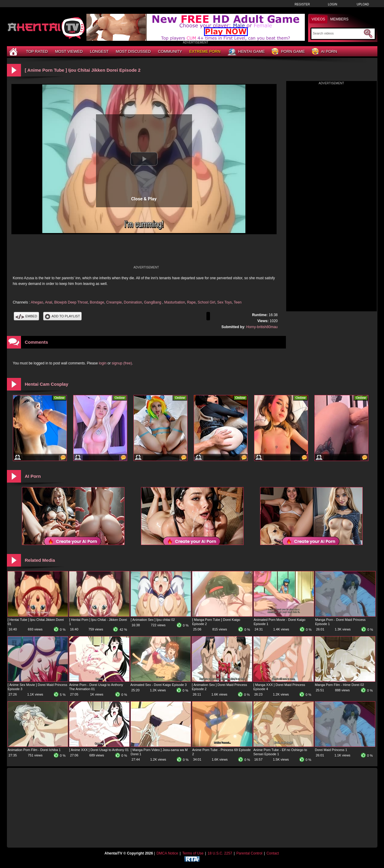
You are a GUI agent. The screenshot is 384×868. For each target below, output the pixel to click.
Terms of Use (193, 853)
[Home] (14, 51)
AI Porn (324, 52)
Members (339, 19)
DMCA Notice (167, 853)
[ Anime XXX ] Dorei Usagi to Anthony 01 (99, 750)
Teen (238, 302)
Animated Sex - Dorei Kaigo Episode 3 (159, 685)
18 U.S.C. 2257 (220, 853)
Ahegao (37, 302)
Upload (363, 4)
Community (170, 51)
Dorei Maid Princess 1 (331, 750)
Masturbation (174, 302)
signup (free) (122, 363)
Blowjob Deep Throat (71, 302)
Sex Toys (224, 302)
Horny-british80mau (262, 327)
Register (302, 4)
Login (333, 4)
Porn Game (288, 52)
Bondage (97, 302)
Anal (49, 302)
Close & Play (144, 199)
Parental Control (249, 853)
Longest (99, 51)
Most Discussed (133, 51)
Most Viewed (69, 51)
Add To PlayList (63, 316)
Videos (318, 19)
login (103, 363)
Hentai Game (246, 52)
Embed (26, 316)
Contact (273, 853)
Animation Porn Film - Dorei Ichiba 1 (34, 750)
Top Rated (37, 51)
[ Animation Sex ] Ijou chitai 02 (153, 620)
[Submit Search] (368, 34)
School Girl (207, 302)
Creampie (114, 302)
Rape (191, 302)
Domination (133, 302)
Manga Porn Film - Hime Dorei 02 (340, 685)
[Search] (338, 33)
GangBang (153, 302)
